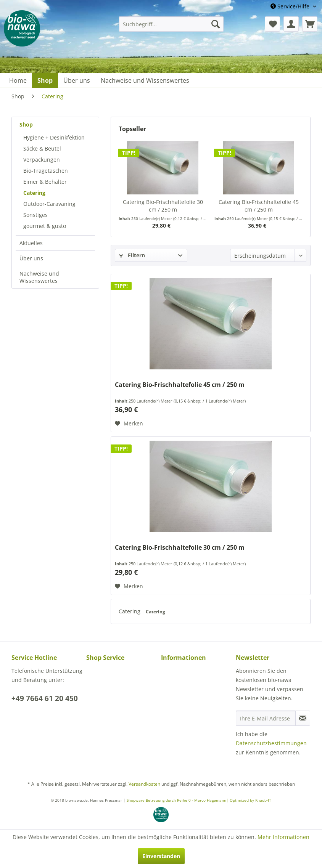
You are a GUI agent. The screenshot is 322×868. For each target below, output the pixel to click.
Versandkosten (144, 784)
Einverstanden (161, 856)
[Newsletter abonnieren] (303, 718)
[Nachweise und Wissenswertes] (145, 80)
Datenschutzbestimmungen (271, 743)
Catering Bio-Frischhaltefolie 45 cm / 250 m (259, 206)
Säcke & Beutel (42, 148)
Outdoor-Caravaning (49, 204)
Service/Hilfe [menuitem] (291, 6)
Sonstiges (35, 215)
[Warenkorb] (310, 24)
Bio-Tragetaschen (46, 171)
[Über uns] (77, 80)
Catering (34, 193)
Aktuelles (31, 243)
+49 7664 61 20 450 (45, 698)
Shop (26, 124)
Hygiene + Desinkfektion (54, 137)
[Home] (18, 80)
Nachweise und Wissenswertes (39, 277)
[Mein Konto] (291, 24)
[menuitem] (171, 24)
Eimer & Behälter (45, 182)
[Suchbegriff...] (171, 24)
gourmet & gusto (45, 226)
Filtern (132, 255)
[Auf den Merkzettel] (129, 424)
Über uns (31, 258)
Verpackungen (42, 160)
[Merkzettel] (272, 24)
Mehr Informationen (283, 837)
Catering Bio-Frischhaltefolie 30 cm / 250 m (163, 206)
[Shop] (45, 80)
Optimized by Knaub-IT (250, 800)
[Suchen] (216, 24)
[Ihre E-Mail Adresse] (266, 718)
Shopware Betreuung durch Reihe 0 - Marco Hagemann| (178, 800)
